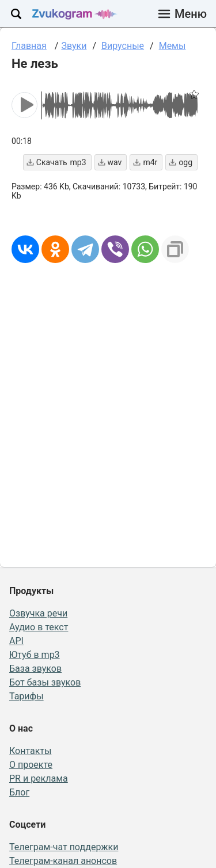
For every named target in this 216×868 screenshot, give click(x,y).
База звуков (35, 669)
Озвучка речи (38, 613)
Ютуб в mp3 (35, 655)
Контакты (30, 751)
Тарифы (26, 696)
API (16, 641)
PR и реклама (39, 778)
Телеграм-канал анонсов (63, 861)
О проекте (31, 765)
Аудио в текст (39, 627)
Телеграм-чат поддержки (64, 847)
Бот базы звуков (45, 682)
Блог (19, 792)
